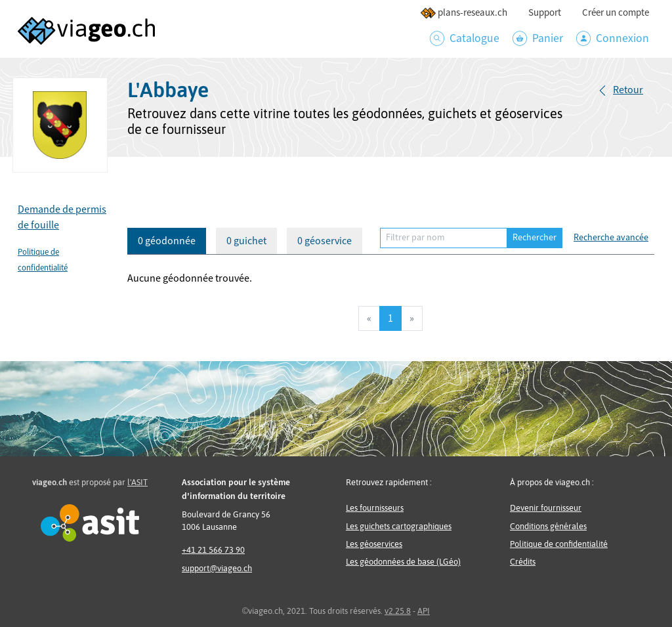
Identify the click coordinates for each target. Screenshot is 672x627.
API (424, 611)
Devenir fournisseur (546, 508)
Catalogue (465, 38)
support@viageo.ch (217, 568)
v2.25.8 (398, 611)
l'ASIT (137, 482)
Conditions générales (548, 526)
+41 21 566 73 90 (213, 550)
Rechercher (535, 238)
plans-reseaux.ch (464, 13)
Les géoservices (374, 544)
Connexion (613, 38)
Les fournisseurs (375, 508)
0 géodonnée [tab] (167, 241)
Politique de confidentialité (559, 544)
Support (545, 13)
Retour (628, 90)
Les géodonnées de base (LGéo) (403, 562)
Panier (538, 38)
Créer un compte (616, 13)
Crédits (523, 562)
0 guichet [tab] (246, 241)
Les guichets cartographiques (399, 526)
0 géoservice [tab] (325, 241)
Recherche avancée (611, 238)
